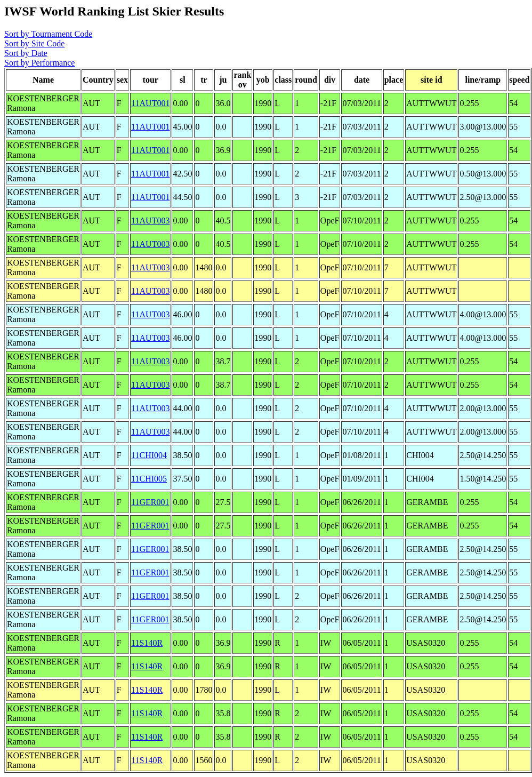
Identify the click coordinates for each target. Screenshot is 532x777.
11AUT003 (150, 221)
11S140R (147, 643)
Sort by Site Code (34, 43)
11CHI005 (149, 479)
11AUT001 (150, 103)
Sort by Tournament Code (48, 34)
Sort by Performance (39, 63)
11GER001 (150, 502)
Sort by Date (26, 53)
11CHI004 (149, 455)
